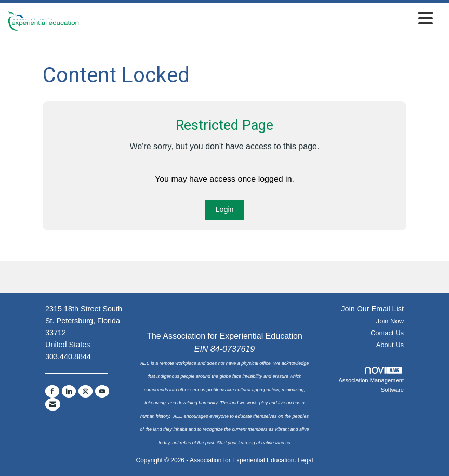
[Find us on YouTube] (102, 391)
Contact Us (387, 333)
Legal (305, 460)
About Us (390, 345)
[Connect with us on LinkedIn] (69, 391)
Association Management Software (371, 380)
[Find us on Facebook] (52, 391)
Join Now (390, 321)
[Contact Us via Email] (53, 404)
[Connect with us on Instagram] (85, 391)
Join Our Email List (372, 309)
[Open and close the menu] (259, 19)
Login (224, 209)
